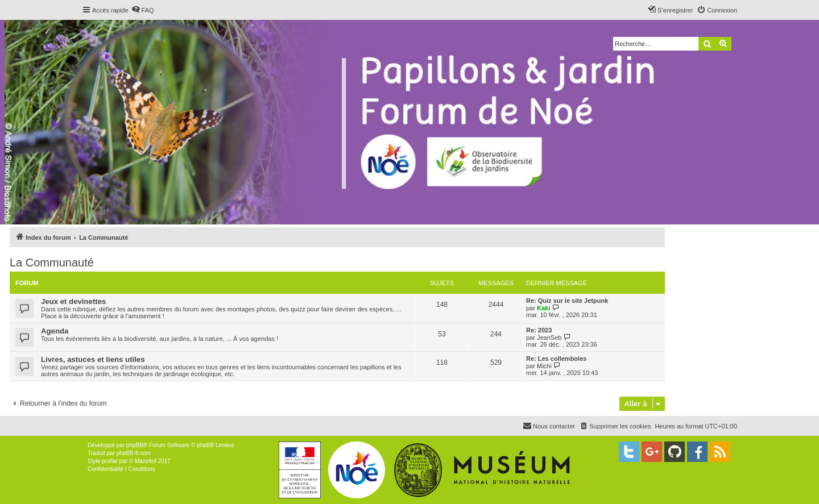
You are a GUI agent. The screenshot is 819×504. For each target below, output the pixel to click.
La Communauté (52, 263)
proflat (110, 461)
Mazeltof (146, 461)
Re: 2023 (539, 330)
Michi (544, 366)
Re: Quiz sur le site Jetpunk (567, 301)
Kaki (543, 308)
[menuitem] (143, 10)
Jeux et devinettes (73, 301)
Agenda (55, 331)
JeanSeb (549, 338)
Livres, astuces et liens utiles (93, 359)
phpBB (135, 445)
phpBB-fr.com (134, 453)
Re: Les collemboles (556, 359)
